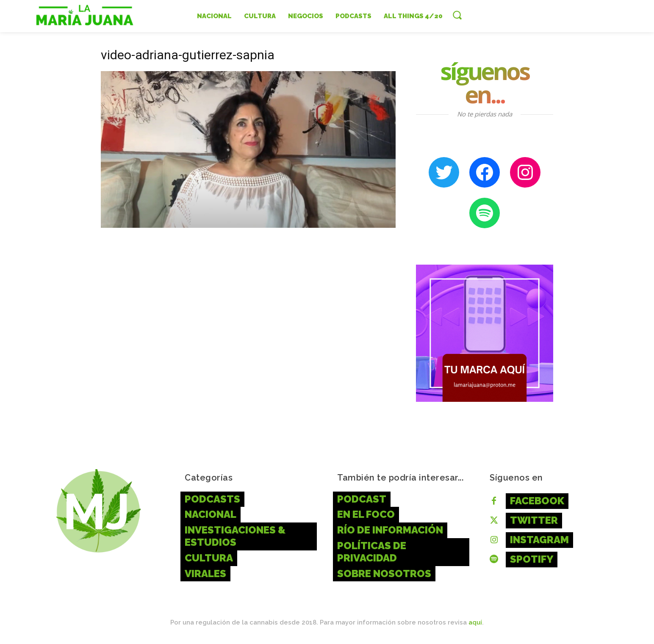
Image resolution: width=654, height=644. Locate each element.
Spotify (532, 559)
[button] (457, 15)
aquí (475, 622)
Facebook (537, 501)
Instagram (539, 540)
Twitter (534, 520)
